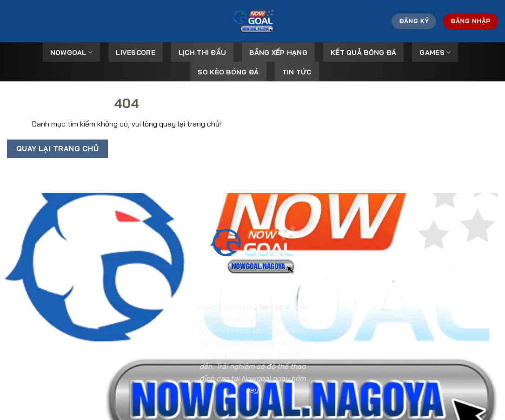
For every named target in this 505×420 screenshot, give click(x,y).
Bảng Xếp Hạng (278, 53)
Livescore (136, 53)
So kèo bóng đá (228, 72)
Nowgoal (72, 52)
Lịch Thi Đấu (202, 53)
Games (435, 52)
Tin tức (297, 72)
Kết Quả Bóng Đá (363, 53)
